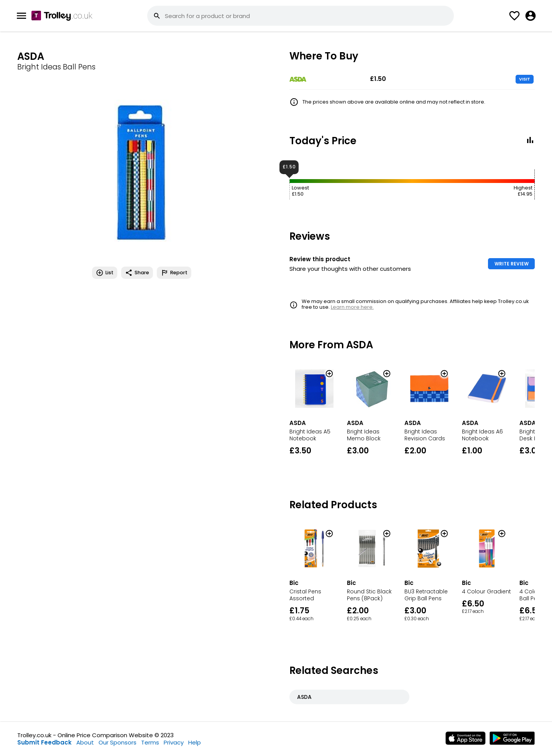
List (105, 273)
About (85, 742)
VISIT (525, 79)
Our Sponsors (117, 742)
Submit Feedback (44, 742)
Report (174, 273)
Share (137, 273)
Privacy (174, 742)
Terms (150, 742)
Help (195, 742)
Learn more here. (352, 307)
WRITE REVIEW (512, 264)
